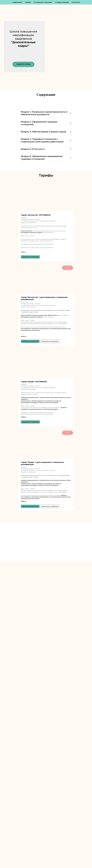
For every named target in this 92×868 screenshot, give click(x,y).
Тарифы (28, 2)
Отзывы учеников (62, 2)
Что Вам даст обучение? (43, 2)
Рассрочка (76, 2)
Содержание (17, 2)
